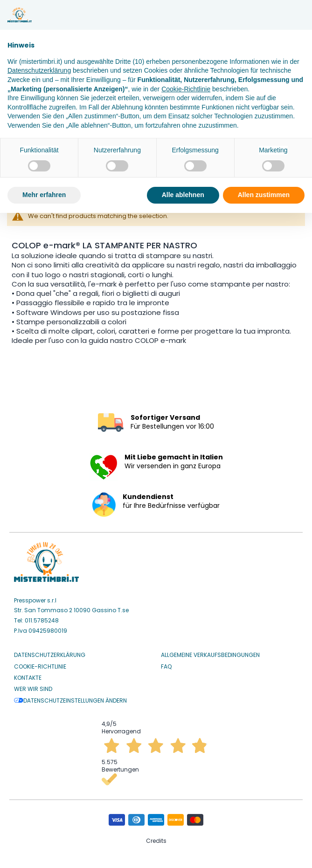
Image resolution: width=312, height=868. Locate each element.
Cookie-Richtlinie (40, 667)
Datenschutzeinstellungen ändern (70, 701)
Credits (156, 841)
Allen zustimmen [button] (264, 195)
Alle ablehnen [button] (183, 195)
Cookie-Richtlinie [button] (186, 89)
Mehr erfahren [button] (44, 195)
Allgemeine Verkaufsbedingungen (210, 655)
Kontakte (28, 678)
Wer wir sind (33, 689)
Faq (166, 667)
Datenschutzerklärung (50, 655)
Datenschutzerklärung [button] (39, 70)
